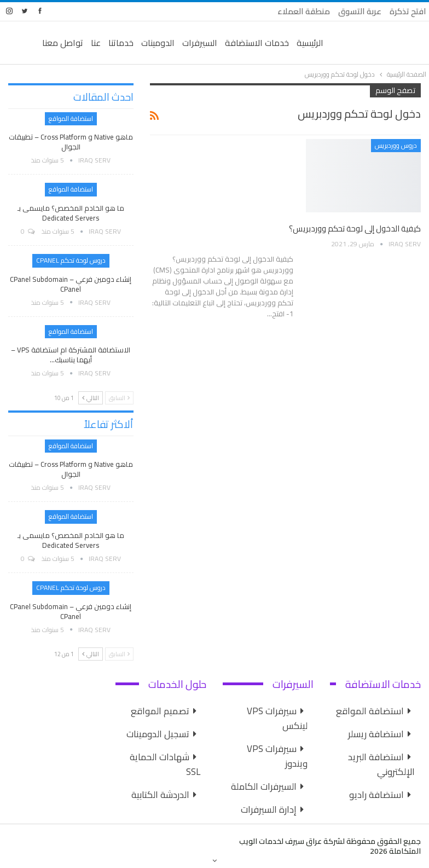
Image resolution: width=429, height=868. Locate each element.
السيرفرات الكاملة (264, 786)
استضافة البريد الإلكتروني (381, 764)
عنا (96, 43)
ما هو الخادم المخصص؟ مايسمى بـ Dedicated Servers (71, 213)
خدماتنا (121, 43)
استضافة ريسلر (376, 734)
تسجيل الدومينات (158, 734)
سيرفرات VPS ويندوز (277, 756)
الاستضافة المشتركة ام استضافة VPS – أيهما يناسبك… (71, 355)
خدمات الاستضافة (257, 43)
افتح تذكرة (408, 11)
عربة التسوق (360, 11)
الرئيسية (310, 43)
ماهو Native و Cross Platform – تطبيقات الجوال (71, 142)
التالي (91, 398)
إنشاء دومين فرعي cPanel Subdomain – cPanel (71, 284)
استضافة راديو (376, 795)
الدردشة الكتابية (160, 795)
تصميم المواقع (160, 711)
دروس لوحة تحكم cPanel (71, 260)
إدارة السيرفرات (269, 809)
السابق (119, 398)
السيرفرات (200, 43)
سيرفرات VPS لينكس (277, 718)
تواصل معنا (63, 43)
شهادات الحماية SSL (165, 764)
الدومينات (158, 43)
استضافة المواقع (71, 118)
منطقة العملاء (304, 11)
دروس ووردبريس (396, 145)
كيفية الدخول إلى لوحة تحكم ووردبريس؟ (355, 228)
